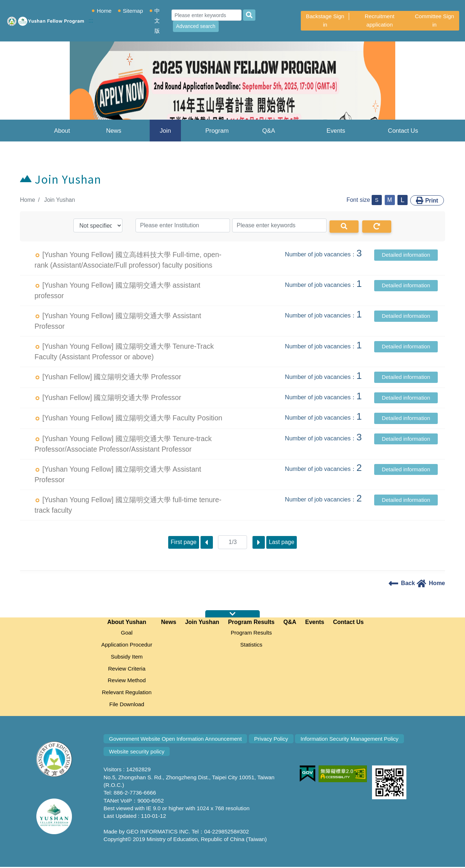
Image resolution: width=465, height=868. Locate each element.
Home (106, 11)
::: (17, 200)
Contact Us (403, 131)
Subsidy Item (127, 657)
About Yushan (62, 134)
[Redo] (377, 226)
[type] (98, 225)
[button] (35, 91)
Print (427, 200)
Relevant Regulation (127, 693)
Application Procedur (127, 645)
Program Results (217, 134)
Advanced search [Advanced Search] (197, 26)
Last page (282, 542)
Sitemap (134, 11)
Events (336, 131)
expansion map (232, 614)
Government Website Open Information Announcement (176, 740)
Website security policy (137, 753)
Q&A (269, 131)
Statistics (251, 645)
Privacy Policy (273, 740)
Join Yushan (165, 134)
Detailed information (406, 254)
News (114, 131)
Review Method (127, 681)
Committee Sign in (434, 20)
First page (183, 542)
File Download (127, 705)
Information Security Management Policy (352, 740)
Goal (127, 633)
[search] (250, 15)
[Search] (207, 15)
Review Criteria (127, 669)
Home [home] (431, 583)
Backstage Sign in (325, 20)
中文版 (158, 21)
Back (402, 583)
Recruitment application (380, 20)
